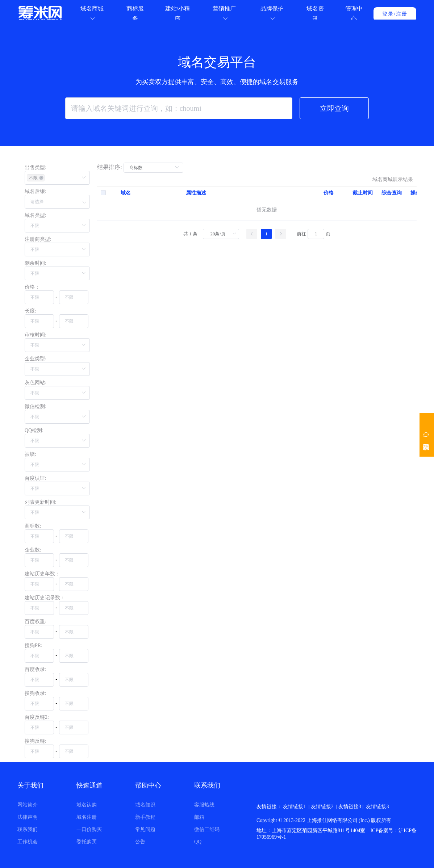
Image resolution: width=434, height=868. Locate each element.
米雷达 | (293, 807)
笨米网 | (313, 807)
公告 (140, 842)
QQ (198, 842)
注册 (402, 14)
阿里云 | (333, 807)
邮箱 (199, 817)
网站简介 (28, 805)
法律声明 (28, 817)
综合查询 (392, 212)
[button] (57, 202)
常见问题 (145, 829)
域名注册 (87, 817)
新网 (348, 807)
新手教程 (145, 817)
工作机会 (28, 842)
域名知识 (145, 805)
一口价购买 (89, 829)
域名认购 (87, 805)
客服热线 (204, 805)
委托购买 (87, 842)
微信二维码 (207, 829)
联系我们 (28, 829)
